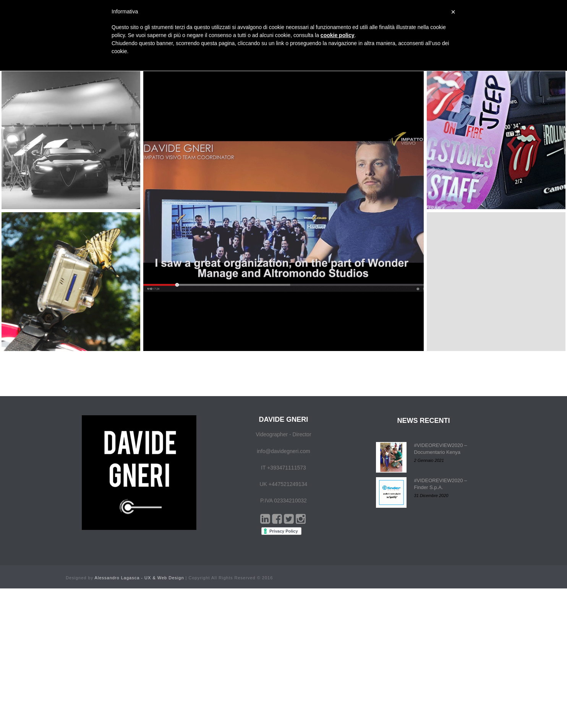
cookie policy (338, 35)
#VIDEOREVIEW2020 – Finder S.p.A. (441, 484)
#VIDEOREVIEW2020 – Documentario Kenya (441, 449)
